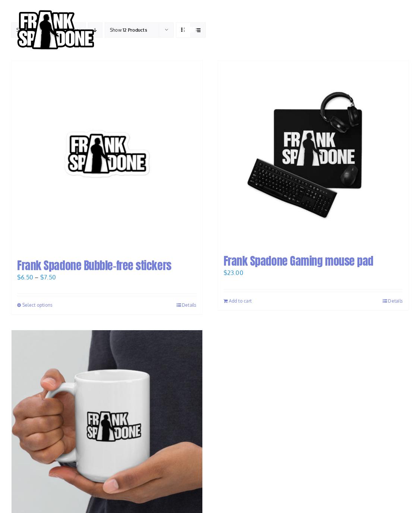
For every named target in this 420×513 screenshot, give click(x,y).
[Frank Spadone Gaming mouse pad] (313, 154)
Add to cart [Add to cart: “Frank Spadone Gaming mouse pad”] (240, 301)
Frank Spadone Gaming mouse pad (299, 261)
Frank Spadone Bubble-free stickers (94, 265)
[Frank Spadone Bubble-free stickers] (107, 156)
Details (189, 305)
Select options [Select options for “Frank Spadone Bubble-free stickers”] (37, 305)
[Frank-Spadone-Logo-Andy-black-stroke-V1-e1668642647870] (55, 9)
